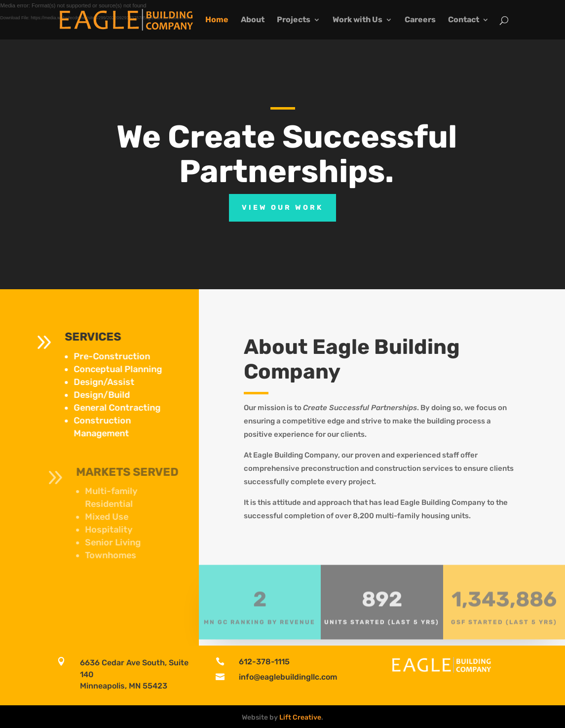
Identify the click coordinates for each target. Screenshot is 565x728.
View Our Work (282, 208)
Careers (420, 20)
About (253, 20)
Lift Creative (300, 717)
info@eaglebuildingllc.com (288, 677)
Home (217, 20)
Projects (294, 20)
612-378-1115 (264, 662)
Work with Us (358, 20)
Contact (464, 20)
